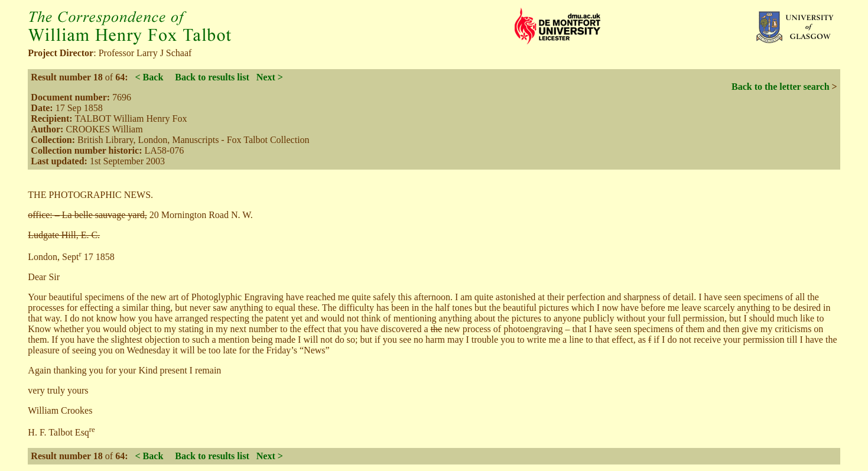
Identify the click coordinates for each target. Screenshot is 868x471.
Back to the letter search (781, 87)
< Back (149, 77)
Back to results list (212, 77)
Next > (270, 77)
